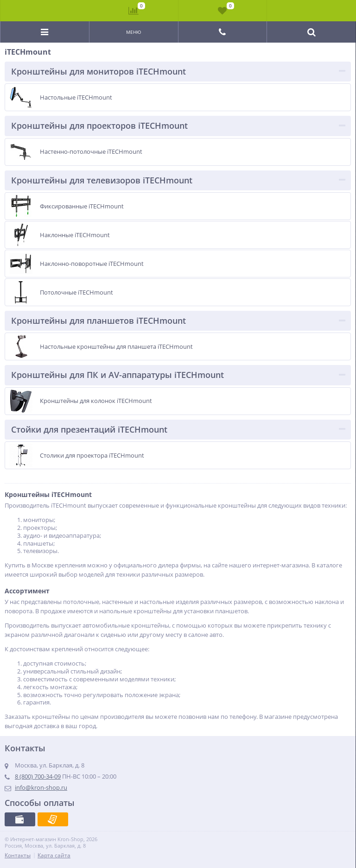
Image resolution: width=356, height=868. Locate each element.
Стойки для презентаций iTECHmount (89, 429)
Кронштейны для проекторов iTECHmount (99, 126)
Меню (134, 32)
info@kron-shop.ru (41, 787)
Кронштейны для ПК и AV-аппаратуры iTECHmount (118, 375)
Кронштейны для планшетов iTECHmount (99, 321)
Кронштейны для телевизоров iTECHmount (102, 180)
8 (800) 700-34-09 (38, 776)
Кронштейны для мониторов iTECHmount (99, 71)
